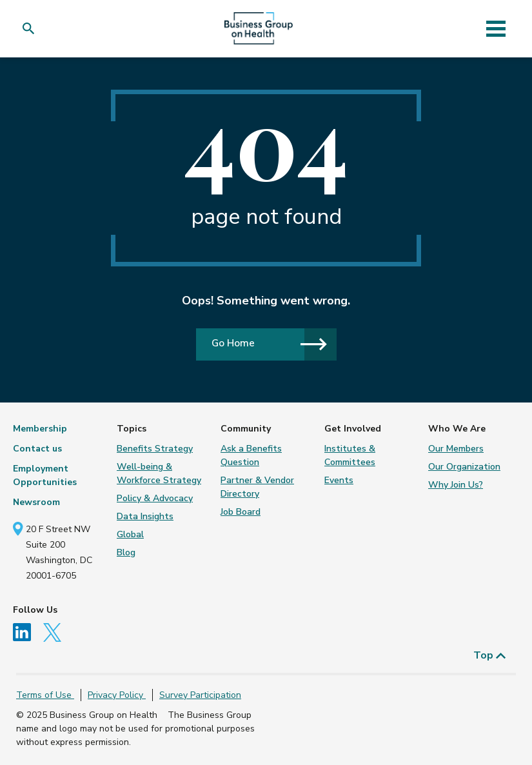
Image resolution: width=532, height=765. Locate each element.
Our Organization (464, 467)
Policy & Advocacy (155, 498)
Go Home (269, 343)
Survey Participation (200, 695)
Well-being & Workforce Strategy (159, 473)
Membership (40, 429)
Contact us (37, 449)
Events (339, 480)
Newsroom (36, 502)
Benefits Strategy (155, 449)
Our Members (456, 449)
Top (490, 655)
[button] (31, 29)
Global (130, 534)
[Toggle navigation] (496, 28)
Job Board (241, 512)
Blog (126, 552)
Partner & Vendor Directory (257, 487)
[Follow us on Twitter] (56, 632)
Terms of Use (45, 695)
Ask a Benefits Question (251, 455)
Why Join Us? (456, 485)
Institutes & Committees (350, 455)
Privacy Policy (117, 695)
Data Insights (145, 516)
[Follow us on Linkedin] (27, 632)
